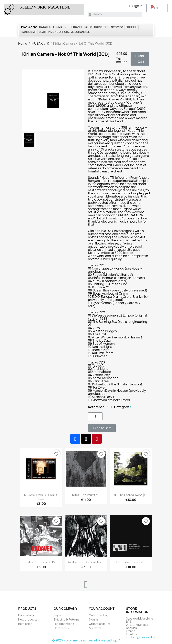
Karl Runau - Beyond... (131, 562)
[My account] (136, 6)
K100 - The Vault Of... (86, 495)
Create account (100, 624)
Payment (60, 615)
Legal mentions (64, 624)
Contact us (61, 628)
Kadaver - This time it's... (41, 562)
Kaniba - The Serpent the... (86, 562)
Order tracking (99, 615)
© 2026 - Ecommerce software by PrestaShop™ (86, 640)
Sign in (93, 619)
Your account (102, 609)
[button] (140, 59)
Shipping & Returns (67, 619)
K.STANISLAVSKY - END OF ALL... (41, 497)
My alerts (95, 628)
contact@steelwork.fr (141, 637)
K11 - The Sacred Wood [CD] (131, 495)
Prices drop (26, 615)
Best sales (25, 624)
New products (28, 619)
